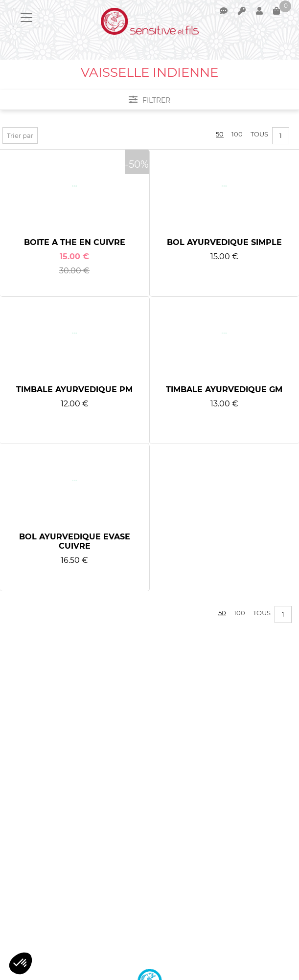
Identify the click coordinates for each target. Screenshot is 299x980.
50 (220, 134)
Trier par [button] (20, 135)
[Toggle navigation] (26, 18)
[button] (21, 963)
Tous (259, 134)
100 (237, 134)
